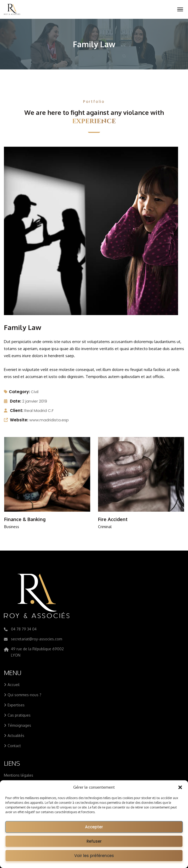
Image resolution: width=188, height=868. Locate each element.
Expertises (16, 705)
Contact (14, 746)
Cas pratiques (19, 715)
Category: (17, 392)
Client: (17, 411)
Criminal (105, 527)
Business (12, 527)
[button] (180, 787)
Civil (35, 392)
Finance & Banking (25, 519)
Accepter (94, 827)
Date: (16, 401)
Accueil (14, 685)
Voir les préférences (94, 856)
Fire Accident (113, 519)
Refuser (94, 841)
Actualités (16, 736)
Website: (19, 420)
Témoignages (19, 725)
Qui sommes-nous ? (24, 695)
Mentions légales (19, 775)
